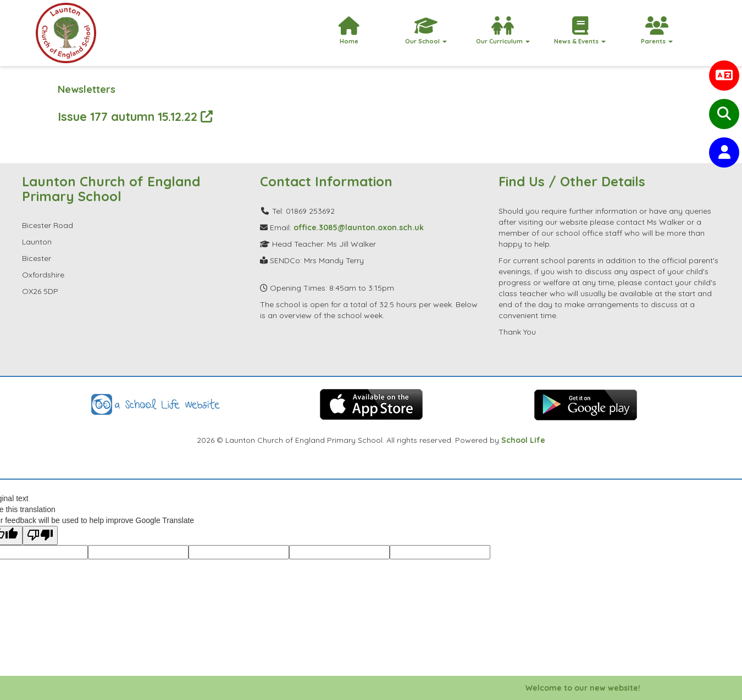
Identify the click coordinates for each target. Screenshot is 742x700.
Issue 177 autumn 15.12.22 (135, 116)
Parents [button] (657, 31)
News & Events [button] (580, 31)
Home (349, 31)
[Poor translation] (40, 535)
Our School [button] (426, 31)
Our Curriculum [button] (503, 31)
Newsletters (87, 89)
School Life (523, 440)
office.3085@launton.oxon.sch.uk (359, 227)
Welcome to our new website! (588, 688)
